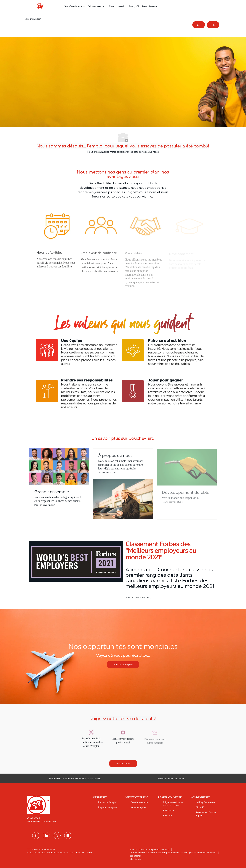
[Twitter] (57, 836)
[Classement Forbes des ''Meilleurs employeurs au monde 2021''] (123, 570)
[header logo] (39, 6)
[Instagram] (68, 836)
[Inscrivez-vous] (123, 764)
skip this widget (33, 19)
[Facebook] (36, 836)
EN (199, 25)
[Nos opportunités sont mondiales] (123, 656)
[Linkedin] (46, 836)
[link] (58, 805)
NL (213, 25)
